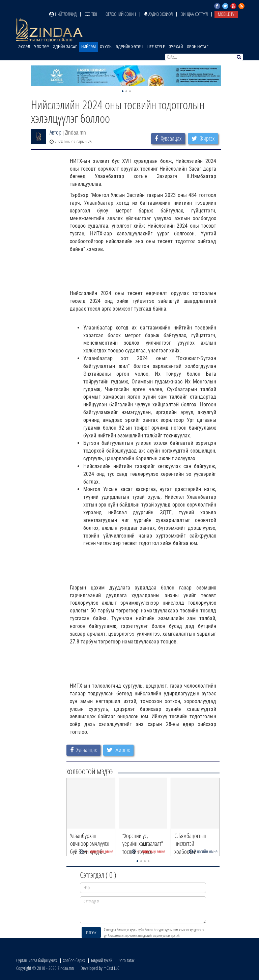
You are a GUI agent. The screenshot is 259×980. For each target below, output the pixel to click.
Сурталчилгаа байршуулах (37, 960)
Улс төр (41, 47)
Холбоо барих (74, 960)
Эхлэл (24, 47)
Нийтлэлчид (63, 14)
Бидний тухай (102, 960)
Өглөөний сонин (121, 14)
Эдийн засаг (65, 47)
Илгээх (91, 932)
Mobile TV (226, 14)
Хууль (106, 47)
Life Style (156, 47)
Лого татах (126, 960)
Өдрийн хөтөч (129, 47)
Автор (55, 132)
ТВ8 (91, 14)
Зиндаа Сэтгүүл (194, 14)
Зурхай (176, 47)
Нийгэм (89, 47)
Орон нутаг (198, 47)
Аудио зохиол (159, 14)
